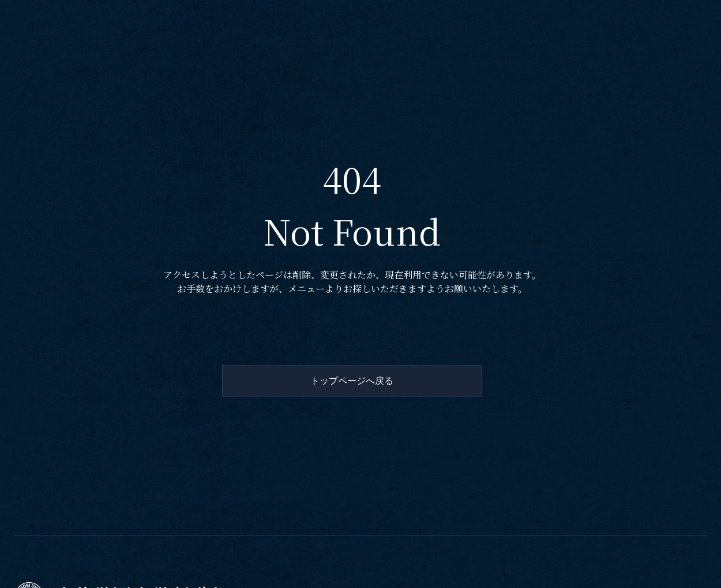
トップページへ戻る (352, 381)
